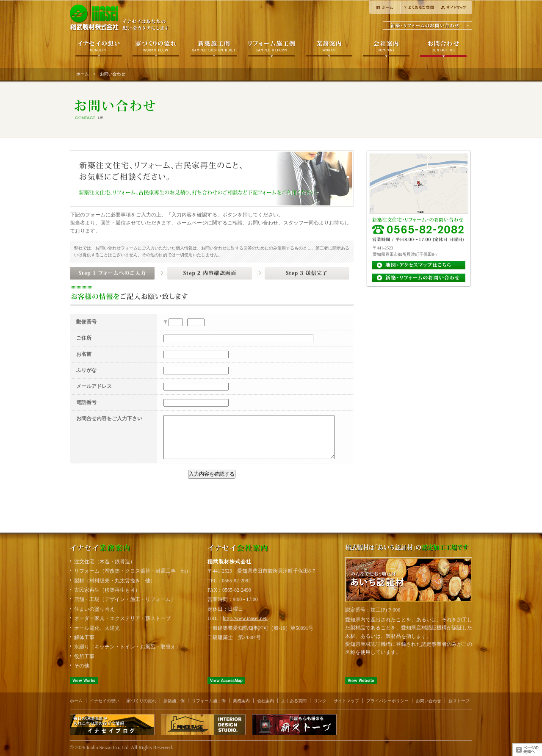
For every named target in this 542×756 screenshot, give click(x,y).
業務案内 (241, 701)
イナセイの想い (99, 49)
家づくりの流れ (156, 49)
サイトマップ (455, 7)
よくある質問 (419, 7)
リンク (320, 701)
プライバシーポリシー (387, 701)
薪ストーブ (459, 701)
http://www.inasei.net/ (245, 618)
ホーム (385, 7)
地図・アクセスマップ (419, 266)
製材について (329, 49)
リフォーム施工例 (271, 49)
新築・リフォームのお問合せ (428, 26)
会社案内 (386, 49)
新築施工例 (214, 49)
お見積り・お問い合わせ (419, 278)
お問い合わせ (443, 49)
